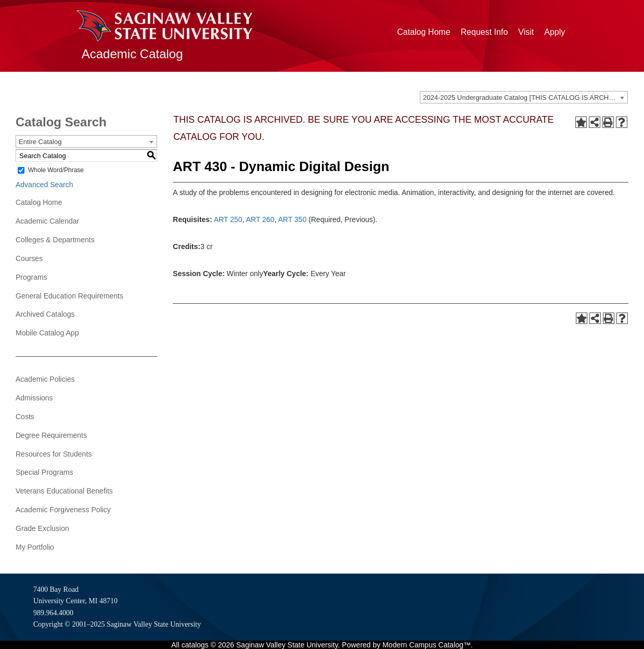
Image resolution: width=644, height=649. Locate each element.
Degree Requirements (51, 435)
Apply (555, 32)
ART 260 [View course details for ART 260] (260, 219)
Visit (526, 32)
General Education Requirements (69, 296)
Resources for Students (54, 454)
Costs (25, 417)
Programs (31, 277)
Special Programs (44, 472)
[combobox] (524, 97)
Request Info (485, 32)
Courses (29, 258)
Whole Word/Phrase (56, 170)
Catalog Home (423, 32)
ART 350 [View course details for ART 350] (292, 219)
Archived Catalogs (45, 314)
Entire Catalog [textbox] (40, 142)
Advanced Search (44, 185)
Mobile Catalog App (47, 333)
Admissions (34, 398)
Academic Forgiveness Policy (63, 510)
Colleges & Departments (55, 240)
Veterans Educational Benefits (64, 491)
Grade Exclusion (42, 528)
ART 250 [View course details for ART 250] (228, 219)
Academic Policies (45, 379)
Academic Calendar (47, 221)
